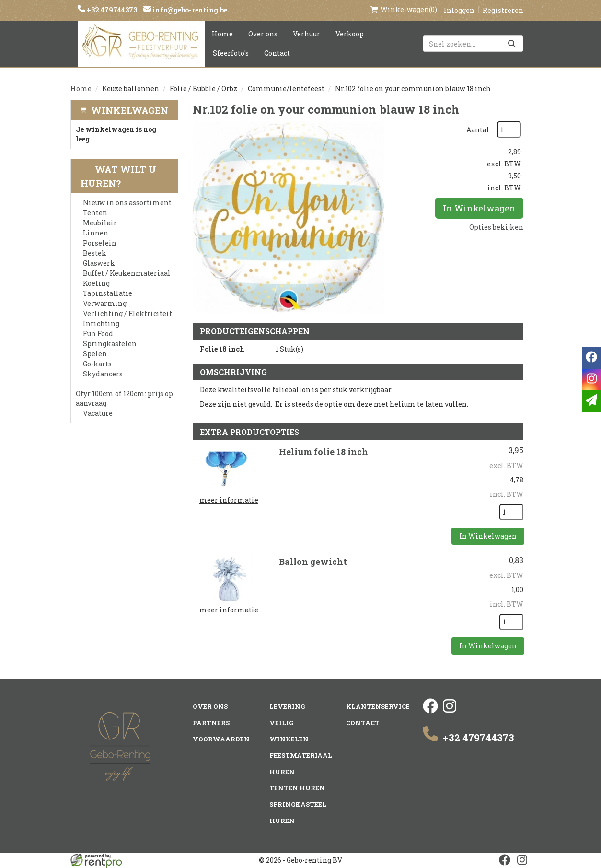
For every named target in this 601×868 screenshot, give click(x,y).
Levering (287, 706)
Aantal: (479, 130)
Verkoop (350, 34)
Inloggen (459, 10)
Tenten (95, 213)
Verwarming (105, 303)
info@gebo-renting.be (189, 10)
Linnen (96, 233)
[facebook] (430, 711)
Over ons (263, 34)
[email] (591, 401)
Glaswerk (99, 263)
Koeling (96, 283)
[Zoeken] (512, 44)
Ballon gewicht (313, 562)
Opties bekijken (496, 227)
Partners (211, 723)
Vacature (98, 413)
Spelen (95, 354)
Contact (277, 53)
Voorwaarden (221, 739)
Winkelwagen (130, 110)
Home (222, 34)
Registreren (503, 10)
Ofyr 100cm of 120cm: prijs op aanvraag (124, 398)
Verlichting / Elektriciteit (127, 313)
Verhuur (306, 34)
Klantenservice (378, 706)
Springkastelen (110, 344)
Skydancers (103, 374)
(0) (404, 10)
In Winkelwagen (479, 208)
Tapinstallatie (108, 293)
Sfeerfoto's (231, 53)
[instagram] (450, 711)
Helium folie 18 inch (324, 452)
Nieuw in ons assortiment (127, 203)
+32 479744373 (111, 10)
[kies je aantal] (511, 512)
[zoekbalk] (473, 44)
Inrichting (101, 323)
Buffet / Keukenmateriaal (127, 273)
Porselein (100, 243)
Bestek (95, 253)
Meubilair (100, 223)
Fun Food (98, 334)
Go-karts (97, 364)
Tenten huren (297, 788)
